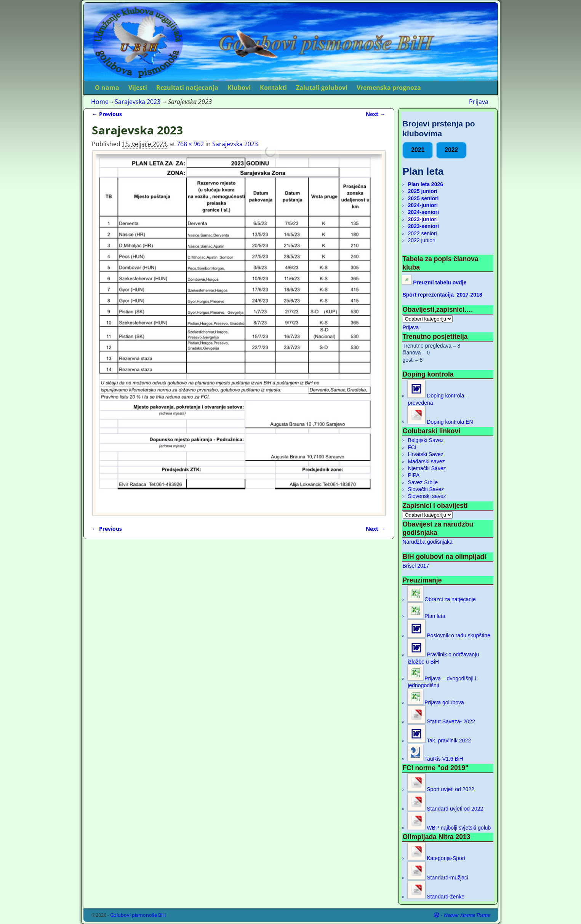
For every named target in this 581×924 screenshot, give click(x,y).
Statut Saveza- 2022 (441, 721)
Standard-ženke (436, 897)
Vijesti (138, 88)
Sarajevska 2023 (138, 102)
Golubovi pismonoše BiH (138, 915)
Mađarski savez (426, 461)
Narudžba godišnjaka (427, 542)
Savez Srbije (423, 482)
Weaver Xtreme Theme (467, 915)
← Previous (107, 114)
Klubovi (239, 88)
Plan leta (426, 616)
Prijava (479, 102)
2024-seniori (423, 212)
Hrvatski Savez (425, 454)
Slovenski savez (427, 496)
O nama (107, 88)
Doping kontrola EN (440, 422)
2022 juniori (421, 240)
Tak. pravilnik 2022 (439, 740)
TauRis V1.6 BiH (435, 759)
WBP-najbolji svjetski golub (449, 828)
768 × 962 (190, 144)
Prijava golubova (436, 702)
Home (100, 102)
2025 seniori (423, 198)
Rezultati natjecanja (187, 88)
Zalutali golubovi (322, 88)
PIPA (414, 475)
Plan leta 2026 (425, 184)
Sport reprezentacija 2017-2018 (442, 295)
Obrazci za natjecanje (442, 599)
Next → (375, 114)
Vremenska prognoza (389, 88)
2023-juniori (423, 219)
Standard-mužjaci (438, 878)
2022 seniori (422, 233)
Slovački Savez (426, 489)
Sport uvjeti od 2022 (441, 789)
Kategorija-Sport (436, 858)
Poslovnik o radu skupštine (449, 635)
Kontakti (273, 88)
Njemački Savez (427, 468)
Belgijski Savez (426, 440)
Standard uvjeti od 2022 (445, 809)
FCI (412, 447)
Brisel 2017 (416, 566)
